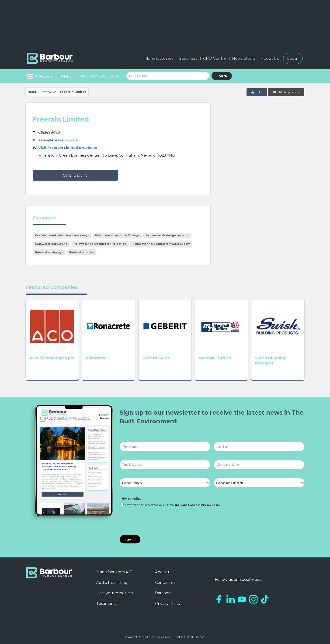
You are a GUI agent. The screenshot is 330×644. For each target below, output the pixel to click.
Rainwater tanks (82, 252)
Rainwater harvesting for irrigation (100, 244)
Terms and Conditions (180, 505)
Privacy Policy (130, 499)
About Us (270, 58)
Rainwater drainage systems (167, 235)
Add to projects (286, 92)
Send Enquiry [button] (75, 175)
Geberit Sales (156, 358)
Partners (163, 593)
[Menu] (49, 76)
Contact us (165, 583)
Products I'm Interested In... (101, 76)
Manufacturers (159, 58)
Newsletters (244, 58)
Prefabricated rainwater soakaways (62, 235)
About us (164, 572)
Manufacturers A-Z (114, 572)
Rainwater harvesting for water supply (161, 244)
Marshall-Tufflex (215, 358)
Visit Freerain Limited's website (68, 148)
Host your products (115, 593)
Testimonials (108, 604)
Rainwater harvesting (51, 244)
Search (222, 76)
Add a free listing (112, 583)
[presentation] (155, 521)
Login (293, 58)
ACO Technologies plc (52, 358)
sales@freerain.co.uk (58, 140)
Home (32, 92)
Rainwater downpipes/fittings (117, 235)
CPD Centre (215, 58)
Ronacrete (96, 358)
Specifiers (188, 58)
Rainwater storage (49, 252)
